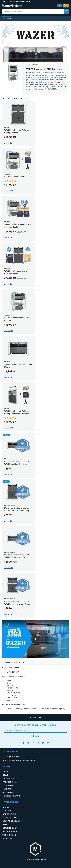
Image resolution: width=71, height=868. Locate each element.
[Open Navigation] (7, 18)
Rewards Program (12, 821)
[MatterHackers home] (35, 849)
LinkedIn (38, 743)
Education (8, 785)
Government (9, 792)
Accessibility (9, 838)
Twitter (28, 743)
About (6, 807)
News (5, 775)
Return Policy (10, 828)
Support (7, 789)
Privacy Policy (10, 832)
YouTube (48, 743)
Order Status (9, 814)
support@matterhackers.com (19, 760)
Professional (9, 782)
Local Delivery (10, 818)
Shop (5, 772)
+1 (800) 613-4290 (11, 757)
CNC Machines (33, 65)
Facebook (23, 743)
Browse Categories (15, 99)
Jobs (5, 825)
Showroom (8, 778)
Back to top (36, 718)
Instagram (33, 743)
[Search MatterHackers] (67, 11)
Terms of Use (9, 835)
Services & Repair (11, 796)
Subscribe (35, 736)
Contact (7, 811)
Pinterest (43, 743)
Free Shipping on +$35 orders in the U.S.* (17, 1)
